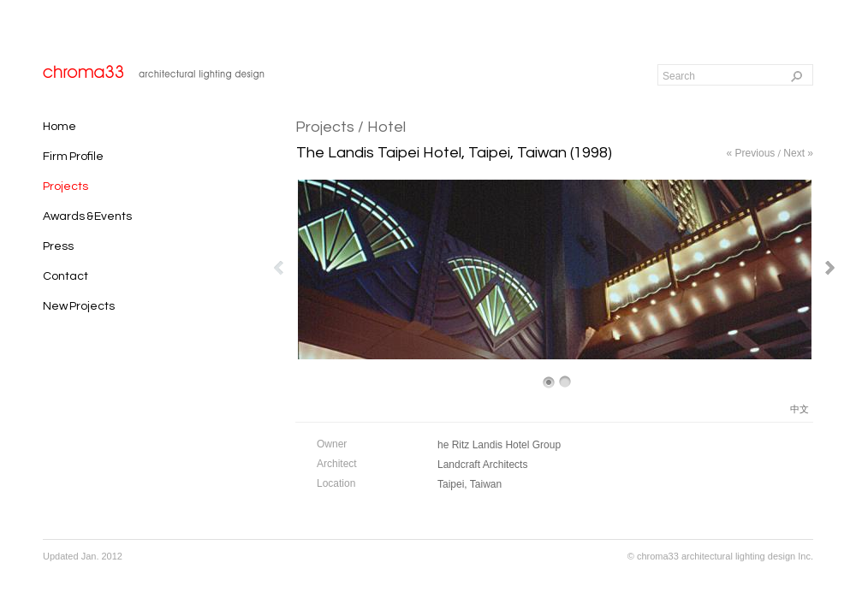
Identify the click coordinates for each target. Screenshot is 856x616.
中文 (800, 409)
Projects (325, 127)
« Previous (751, 153)
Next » (798, 153)
